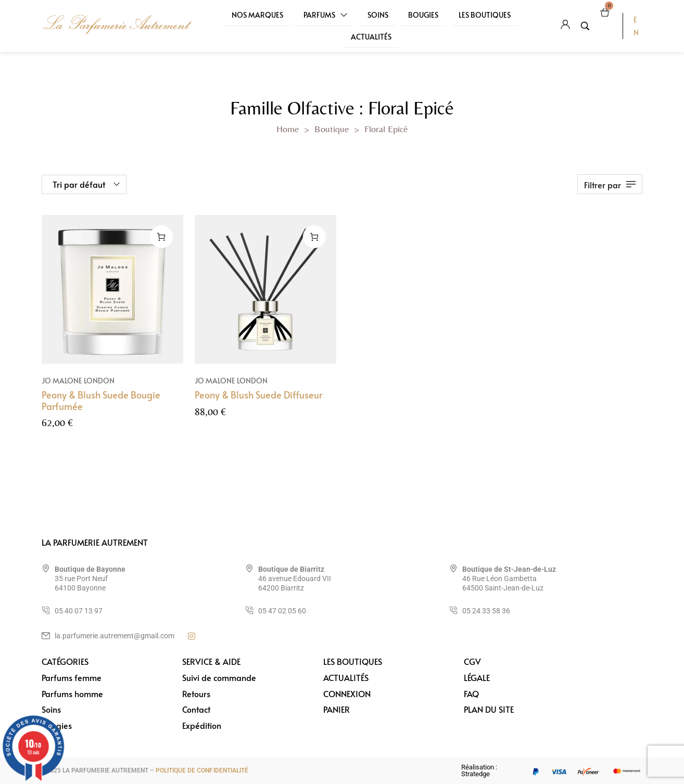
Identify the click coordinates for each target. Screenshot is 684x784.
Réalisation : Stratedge (479, 770)
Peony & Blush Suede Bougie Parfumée (101, 400)
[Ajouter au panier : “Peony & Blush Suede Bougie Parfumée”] (161, 237)
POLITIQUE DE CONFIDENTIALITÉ (202, 770)
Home (288, 129)
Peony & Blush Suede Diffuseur (258, 395)
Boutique (332, 129)
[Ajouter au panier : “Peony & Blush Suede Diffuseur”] (314, 237)
